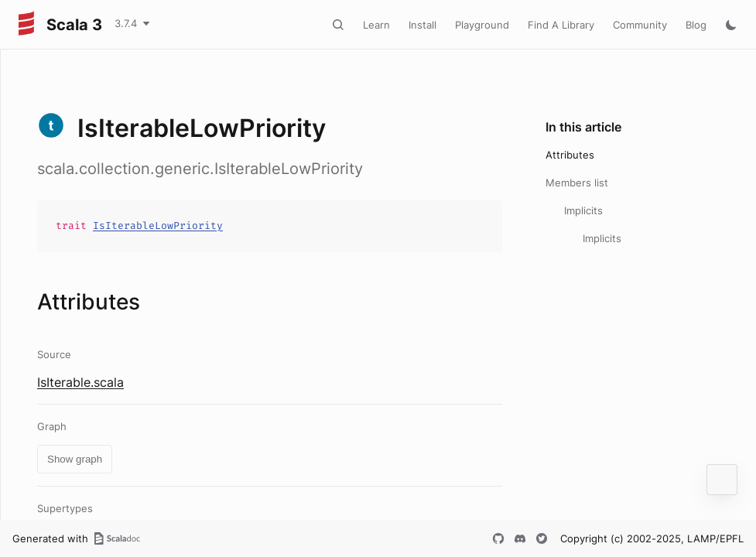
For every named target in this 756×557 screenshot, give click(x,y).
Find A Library (561, 25)
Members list (577, 183)
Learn (376, 25)
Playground (482, 25)
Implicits (583, 210)
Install (422, 25)
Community (640, 25)
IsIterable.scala (80, 382)
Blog (696, 25)
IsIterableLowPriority (158, 226)
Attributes (570, 155)
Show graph (75, 459)
